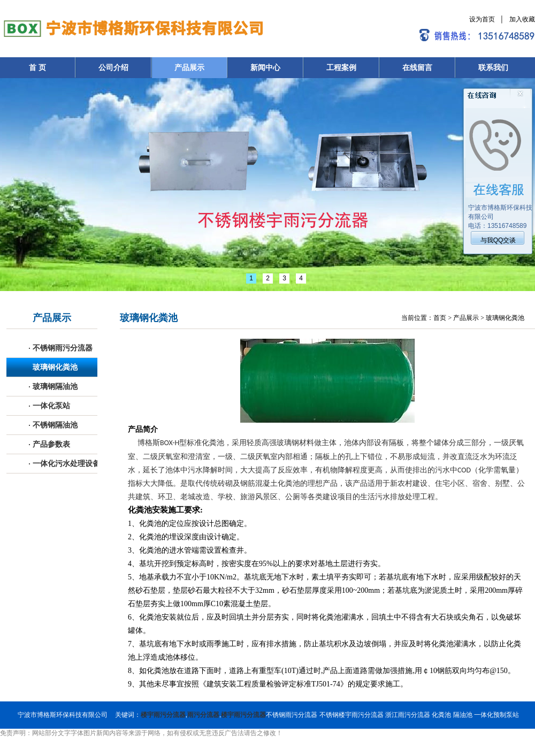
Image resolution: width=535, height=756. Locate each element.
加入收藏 (522, 19)
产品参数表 (49, 444)
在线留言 (417, 67)
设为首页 (482, 19)
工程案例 (341, 67)
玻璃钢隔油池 (53, 387)
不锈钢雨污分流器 (61, 348)
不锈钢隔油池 (53, 425)
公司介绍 (113, 67)
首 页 (37, 67)
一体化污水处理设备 (64, 464)
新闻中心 (265, 67)
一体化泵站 (49, 406)
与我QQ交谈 (498, 240)
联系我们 (493, 67)
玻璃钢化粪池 (53, 367)
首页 (440, 318)
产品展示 (189, 67)
